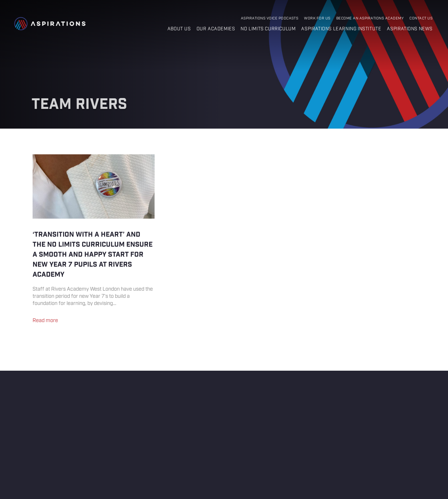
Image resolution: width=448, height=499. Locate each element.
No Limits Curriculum (268, 29)
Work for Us (317, 18)
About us (179, 29)
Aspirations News (410, 29)
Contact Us (421, 18)
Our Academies (216, 29)
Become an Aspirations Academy (370, 18)
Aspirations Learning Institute (341, 29)
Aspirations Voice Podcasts (270, 18)
